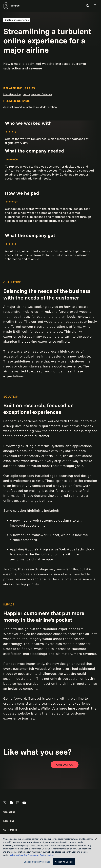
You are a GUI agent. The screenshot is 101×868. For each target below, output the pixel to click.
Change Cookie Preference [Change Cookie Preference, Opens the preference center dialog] (37, 862)
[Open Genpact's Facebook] (11, 803)
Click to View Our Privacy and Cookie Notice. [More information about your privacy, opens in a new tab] (32, 855)
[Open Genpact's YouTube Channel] (24, 803)
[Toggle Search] (88, 6)
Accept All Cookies (64, 862)
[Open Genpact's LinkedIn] (18, 803)
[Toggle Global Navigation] (95, 6)
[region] (50, 851)
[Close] (96, 839)
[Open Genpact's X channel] (5, 803)
